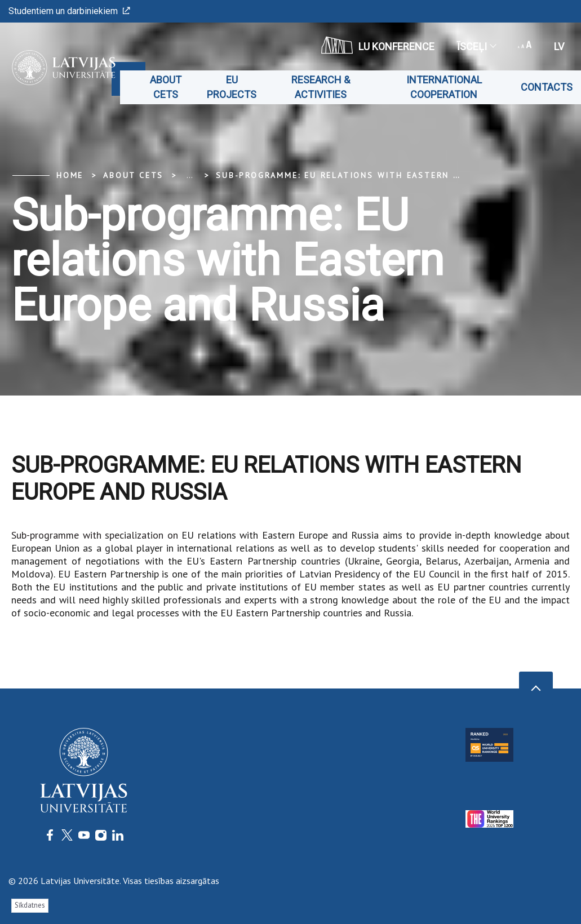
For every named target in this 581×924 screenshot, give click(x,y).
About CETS (166, 87)
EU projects (232, 87)
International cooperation (444, 87)
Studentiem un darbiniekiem (69, 11)
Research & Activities (321, 87)
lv (559, 46)
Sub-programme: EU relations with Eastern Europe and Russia (383, 175)
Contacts (547, 87)
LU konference (378, 45)
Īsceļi (476, 46)
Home (70, 175)
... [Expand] (190, 175)
